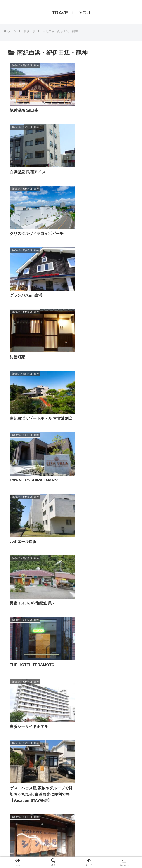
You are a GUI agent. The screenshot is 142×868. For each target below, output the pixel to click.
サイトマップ (106, 853)
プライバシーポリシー (36, 853)
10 (83, 811)
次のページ (71, 794)
